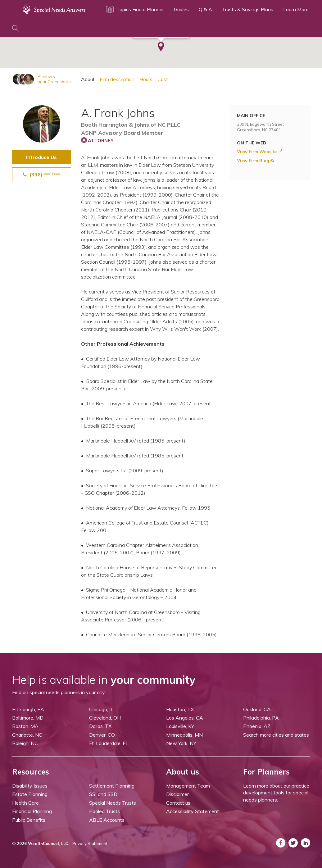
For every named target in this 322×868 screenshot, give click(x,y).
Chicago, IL (101, 709)
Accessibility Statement (193, 811)
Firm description (117, 79)
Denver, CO (102, 735)
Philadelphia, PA (261, 718)
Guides (181, 9)
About (88, 79)
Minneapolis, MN (184, 735)
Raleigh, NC (25, 743)
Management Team (188, 786)
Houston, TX (180, 709)
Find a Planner (148, 9)
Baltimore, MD (28, 718)
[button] (161, 44)
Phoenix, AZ (257, 726)
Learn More (296, 9)
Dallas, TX (100, 726)
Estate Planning (30, 794)
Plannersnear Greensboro (54, 79)
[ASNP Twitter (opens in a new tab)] (293, 843)
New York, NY (181, 743)
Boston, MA (25, 726)
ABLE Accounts (107, 820)
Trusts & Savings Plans (248, 9)
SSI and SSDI (104, 794)
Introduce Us (41, 157)
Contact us (178, 803)
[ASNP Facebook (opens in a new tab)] (281, 843)
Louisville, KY (180, 726)
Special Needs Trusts (113, 803)
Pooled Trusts (104, 811)
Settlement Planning (112, 786)
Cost (163, 79)
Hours (146, 79)
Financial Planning (32, 811)
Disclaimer (177, 794)
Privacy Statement (90, 843)
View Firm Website (260, 152)
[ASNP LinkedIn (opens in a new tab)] (306, 843)
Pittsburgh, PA (28, 709)
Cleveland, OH (105, 718)
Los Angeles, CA (185, 718)
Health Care (25, 803)
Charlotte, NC (27, 735)
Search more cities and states (276, 735)
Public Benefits (29, 820)
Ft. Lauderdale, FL (109, 743)
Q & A (205, 9)
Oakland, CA (257, 709)
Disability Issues (30, 786)
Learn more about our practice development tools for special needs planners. (276, 793)
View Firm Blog (255, 161)
